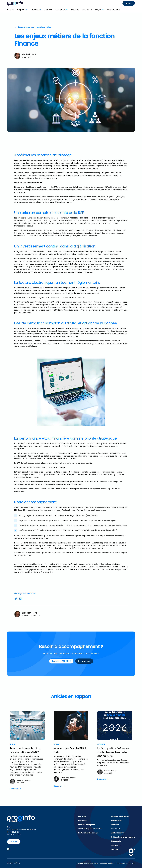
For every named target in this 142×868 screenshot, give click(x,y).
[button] (18, 10)
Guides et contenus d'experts (123, 837)
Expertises (115, 825)
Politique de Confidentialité (87, 863)
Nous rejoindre (113, 10)
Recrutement (116, 845)
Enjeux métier (116, 821)
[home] (23, 3)
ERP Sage (82, 816)
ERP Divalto (83, 821)
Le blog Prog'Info (118, 833)
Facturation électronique (88, 833)
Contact (129, 3)
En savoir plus (84, 661)
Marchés (48, 10)
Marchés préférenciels (120, 816)
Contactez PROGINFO (61, 661)
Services (75, 10)
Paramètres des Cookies (125, 863)
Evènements (116, 841)
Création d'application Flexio (90, 829)
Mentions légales (107, 863)
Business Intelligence (87, 825)
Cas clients (87, 10)
